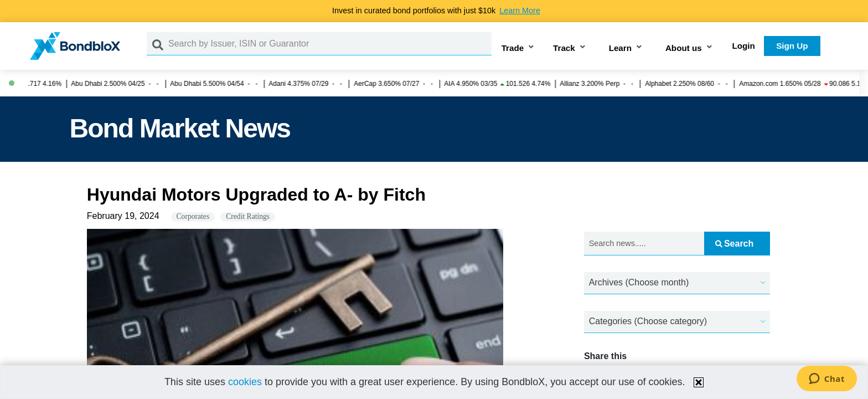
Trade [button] (513, 48)
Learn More (520, 11)
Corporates (193, 216)
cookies (245, 382)
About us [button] (684, 48)
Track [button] (564, 48)
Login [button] (744, 46)
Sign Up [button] (792, 46)
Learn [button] (620, 48)
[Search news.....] (644, 244)
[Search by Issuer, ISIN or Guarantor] (330, 44)
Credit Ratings (248, 216)
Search (734, 244)
